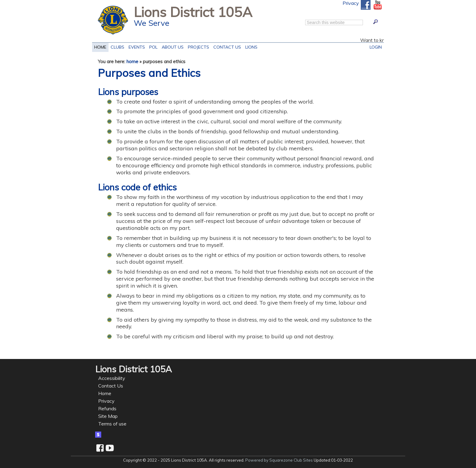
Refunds (107, 408)
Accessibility (112, 378)
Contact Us (226, 46)
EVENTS (136, 46)
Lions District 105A (193, 12)
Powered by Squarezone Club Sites (279, 460)
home (132, 61)
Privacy (351, 3)
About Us (172, 46)
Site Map (108, 416)
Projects (197, 46)
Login (376, 46)
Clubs (117, 46)
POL (152, 46)
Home (100, 46)
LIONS (250, 46)
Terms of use (112, 424)
